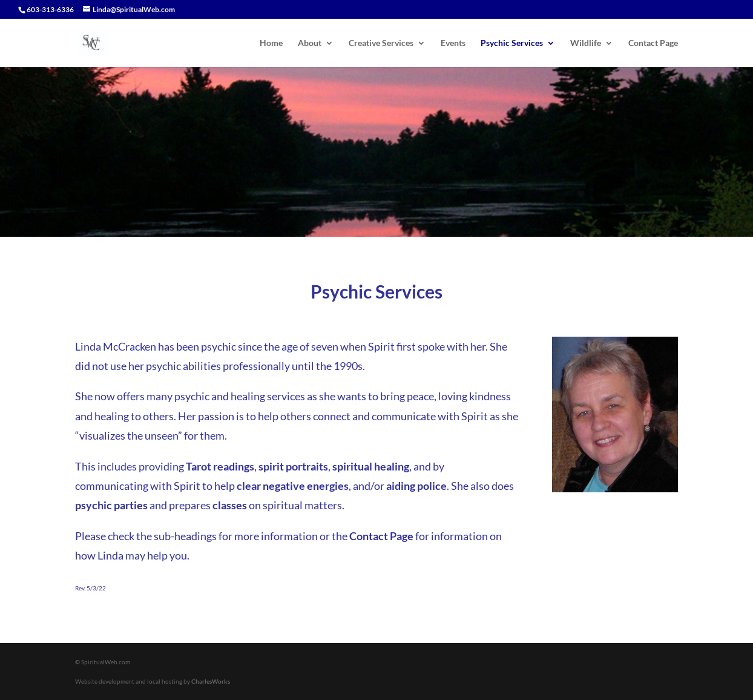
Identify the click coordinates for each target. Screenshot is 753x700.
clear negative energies (293, 486)
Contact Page (653, 43)
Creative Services (381, 43)
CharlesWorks (211, 681)
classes (230, 505)
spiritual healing (371, 466)
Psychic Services (512, 43)
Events (453, 43)
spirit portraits (293, 466)
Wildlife (586, 43)
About (310, 43)
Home (271, 43)
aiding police (416, 486)
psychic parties (111, 505)
